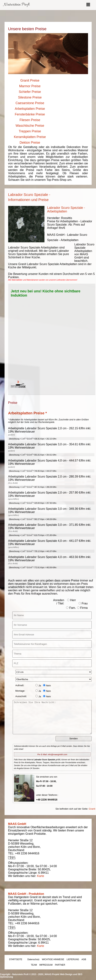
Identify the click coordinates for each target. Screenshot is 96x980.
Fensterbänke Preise (30, 114)
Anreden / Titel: (59, 602)
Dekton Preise (30, 143)
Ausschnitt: (21, 696)
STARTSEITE (16, 959)
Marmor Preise (30, 86)
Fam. (71, 608)
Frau (83, 603)
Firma (82, 608)
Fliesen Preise (30, 120)
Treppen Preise (30, 131)
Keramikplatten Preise (30, 137)
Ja (38, 686)
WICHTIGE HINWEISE (53, 959)
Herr (72, 600)
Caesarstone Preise (30, 103)
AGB (84, 959)
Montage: (20, 691)
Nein (47, 686)
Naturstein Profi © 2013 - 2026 (28, 974)
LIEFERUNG (73, 959)
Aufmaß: (20, 685)
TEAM (34, 965)
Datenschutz (33, 959)
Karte (41, 876)
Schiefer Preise (30, 92)
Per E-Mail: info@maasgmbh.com (52, 754)
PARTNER (60, 965)
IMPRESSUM (46, 965)
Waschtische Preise (30, 126)
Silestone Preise (30, 97)
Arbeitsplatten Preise (30, 109)
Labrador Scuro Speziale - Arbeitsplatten (66, 210)
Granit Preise (30, 80)
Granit (92, 809)
